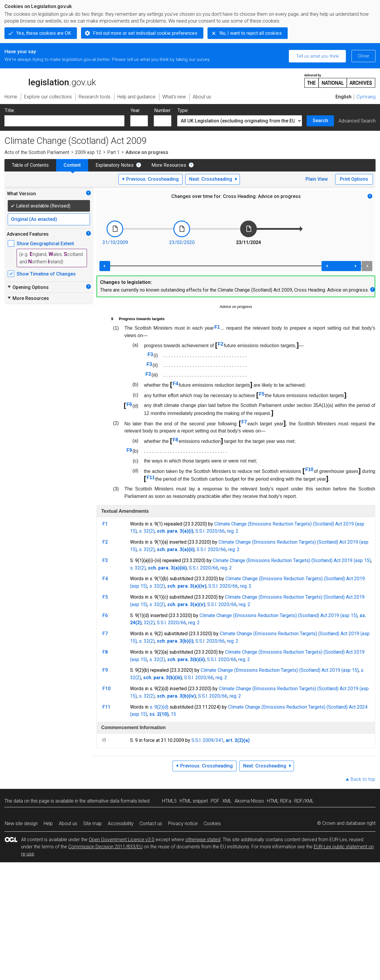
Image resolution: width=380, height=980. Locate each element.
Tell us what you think (318, 56)
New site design (21, 824)
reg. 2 (233, 531)
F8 (176, 440)
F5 (262, 394)
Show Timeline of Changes (46, 274)
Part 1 (113, 152)
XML (227, 801)
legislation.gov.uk (50, 80)
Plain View (317, 179)
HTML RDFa (279, 801)
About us (68, 824)
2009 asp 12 (88, 152)
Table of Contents (30, 165)
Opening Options (28, 287)
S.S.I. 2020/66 (210, 531)
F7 (244, 422)
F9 (129, 450)
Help (48, 824)
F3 (150, 354)
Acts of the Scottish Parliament (37, 152)
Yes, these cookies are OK (44, 33)
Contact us (151, 824)
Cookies (212, 824)
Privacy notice (183, 824)
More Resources (169, 165)
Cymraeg (366, 97)
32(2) (149, 623)
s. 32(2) (147, 531)
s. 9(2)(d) (159, 707)
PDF (215, 801)
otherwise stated (203, 840)
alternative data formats (112, 801)
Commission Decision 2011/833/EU (105, 847)
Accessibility (121, 824)
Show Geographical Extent (45, 244)
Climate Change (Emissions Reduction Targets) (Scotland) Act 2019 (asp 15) (292, 560)
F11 (151, 478)
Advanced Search (357, 121)
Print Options (354, 179)
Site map (92, 824)
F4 (176, 384)
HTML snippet (194, 801)
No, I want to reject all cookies (251, 33)
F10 (309, 469)
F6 (129, 404)
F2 (221, 344)
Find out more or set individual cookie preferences (145, 33)
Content (72, 165)
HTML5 (169, 801)
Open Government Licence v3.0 (122, 840)
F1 (217, 327)
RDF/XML (304, 801)
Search (320, 121)
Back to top (363, 779)
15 (173, 714)
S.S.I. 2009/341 (208, 740)
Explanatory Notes (115, 165)
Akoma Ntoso (249, 801)
